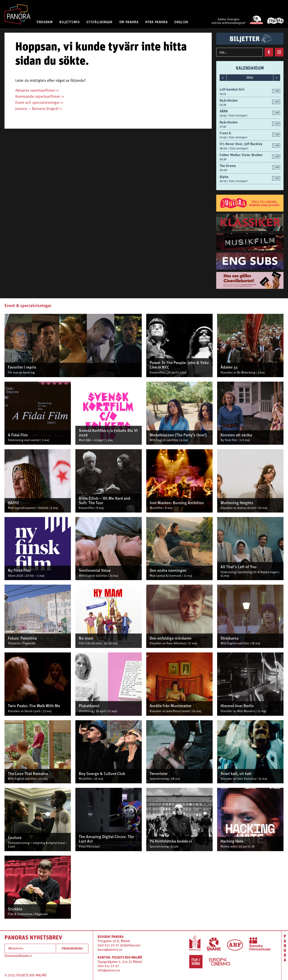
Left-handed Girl (232, 89)
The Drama (228, 166)
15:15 (223, 94)
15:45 (223, 116)
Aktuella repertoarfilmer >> (37, 91)
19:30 (223, 159)
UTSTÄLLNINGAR (99, 22)
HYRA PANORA (156, 22)
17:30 (223, 127)
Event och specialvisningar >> (39, 103)
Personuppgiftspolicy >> (18, 956)
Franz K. (226, 133)
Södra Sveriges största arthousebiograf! (228, 21)
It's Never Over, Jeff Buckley (241, 144)
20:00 (223, 170)
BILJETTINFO (70, 22)
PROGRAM (45, 22)
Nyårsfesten (229, 100)
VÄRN (224, 111)
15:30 (223, 105)
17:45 (223, 137)
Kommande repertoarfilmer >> (40, 97)
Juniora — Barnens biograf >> (39, 109)
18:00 (224, 148)
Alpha (224, 177)
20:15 (223, 181)
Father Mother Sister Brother (241, 155)
